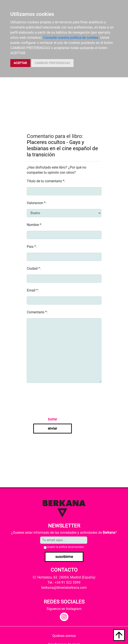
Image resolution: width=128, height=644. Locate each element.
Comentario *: (37, 312)
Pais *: (32, 247)
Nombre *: (34, 225)
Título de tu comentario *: (46, 181)
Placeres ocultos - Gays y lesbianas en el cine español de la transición (62, 148)
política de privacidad (71, 547)
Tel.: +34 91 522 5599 (64, 582)
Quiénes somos (64, 636)
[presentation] (59, 400)
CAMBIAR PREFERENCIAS (52, 63)
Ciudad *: (34, 268)
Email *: (33, 290)
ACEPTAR (20, 63)
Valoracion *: (37, 203)
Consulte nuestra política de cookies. (71, 38)
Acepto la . (66, 547)
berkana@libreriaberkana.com (64, 588)
